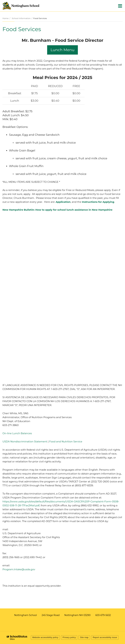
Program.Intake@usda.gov (19, 569)
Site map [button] (84, 637)
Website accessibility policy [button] (45, 637)
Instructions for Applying (98, 202)
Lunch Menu (63, 50)
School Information (21, 18)
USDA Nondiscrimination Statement (25, 441)
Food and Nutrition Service (65, 441)
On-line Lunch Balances (17, 433)
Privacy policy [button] (69, 637)
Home (6, 18)
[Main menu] (120, 6)
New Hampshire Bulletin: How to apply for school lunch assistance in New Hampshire (57, 210)
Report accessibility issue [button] (105, 637)
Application (63, 202)
